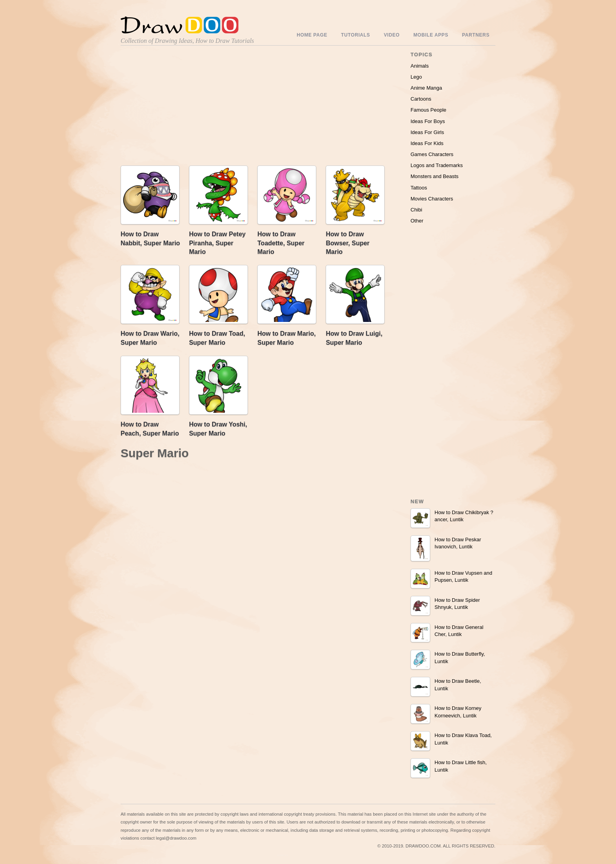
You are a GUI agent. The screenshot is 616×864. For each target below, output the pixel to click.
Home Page (312, 35)
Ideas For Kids (427, 143)
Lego (416, 77)
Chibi (416, 210)
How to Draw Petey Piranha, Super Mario (217, 243)
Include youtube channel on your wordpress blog (283, 855)
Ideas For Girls (427, 132)
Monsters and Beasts (434, 176)
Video (392, 35)
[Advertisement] (187, 107)
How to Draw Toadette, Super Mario (281, 243)
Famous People (428, 110)
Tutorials (356, 35)
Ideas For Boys (428, 121)
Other (417, 221)
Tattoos (419, 188)
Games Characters (432, 154)
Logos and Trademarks (437, 165)
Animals (420, 66)
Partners (476, 35)
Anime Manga (426, 88)
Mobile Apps (431, 35)
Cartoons (421, 99)
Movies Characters (432, 199)
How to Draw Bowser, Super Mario (347, 243)
